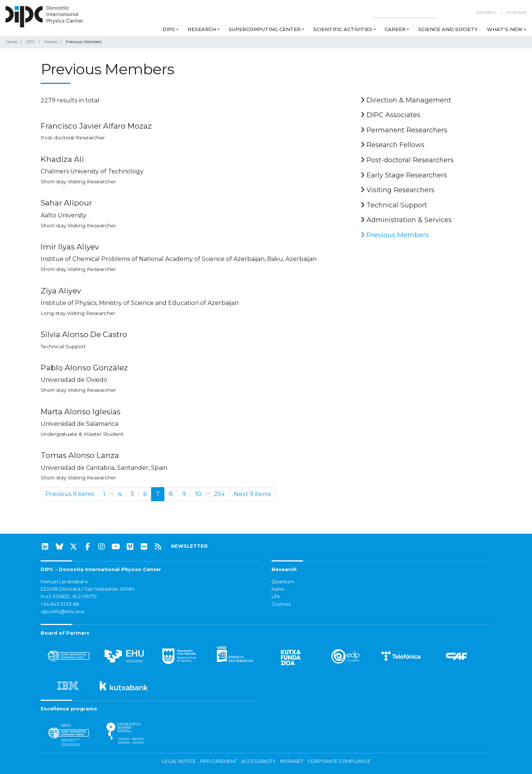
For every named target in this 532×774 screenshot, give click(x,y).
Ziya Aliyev (61, 291)
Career (395, 29)
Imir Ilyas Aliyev (70, 247)
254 (219, 494)
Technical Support (394, 205)
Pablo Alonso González (84, 368)
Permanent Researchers (404, 130)
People (51, 42)
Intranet (292, 761)
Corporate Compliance (339, 761)
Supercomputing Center (265, 29)
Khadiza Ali (62, 159)
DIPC (169, 29)
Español (487, 13)
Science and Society (448, 29)
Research (202, 29)
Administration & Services (406, 220)
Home (11, 42)
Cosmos (281, 604)
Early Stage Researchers (404, 175)
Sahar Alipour (66, 203)
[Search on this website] (405, 13)
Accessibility (258, 761)
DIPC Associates (391, 115)
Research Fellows (393, 145)
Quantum (283, 582)
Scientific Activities (343, 29)
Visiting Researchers (398, 190)
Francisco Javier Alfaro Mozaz (96, 126)
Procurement (218, 761)
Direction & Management (406, 100)
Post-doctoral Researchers (407, 160)
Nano (278, 589)
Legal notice (179, 761)
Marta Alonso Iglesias (81, 412)
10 (198, 494)
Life (276, 596)
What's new (505, 29)
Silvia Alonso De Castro (84, 334)
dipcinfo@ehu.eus (62, 612)
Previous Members (395, 235)
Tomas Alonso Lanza (80, 455)
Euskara (516, 13)
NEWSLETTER (189, 546)
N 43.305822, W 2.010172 (69, 596)
